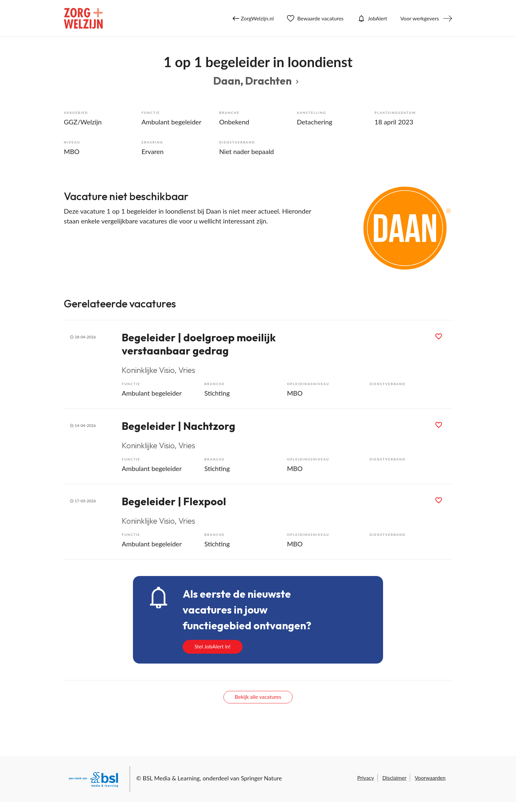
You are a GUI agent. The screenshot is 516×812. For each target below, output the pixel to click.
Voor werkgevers (420, 18)
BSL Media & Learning (171, 778)
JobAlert (372, 18)
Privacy (365, 778)
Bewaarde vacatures (315, 18)
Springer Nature (261, 778)
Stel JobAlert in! (213, 646)
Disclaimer (394, 778)
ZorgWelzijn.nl (253, 18)
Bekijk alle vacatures (258, 697)
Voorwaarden (430, 778)
